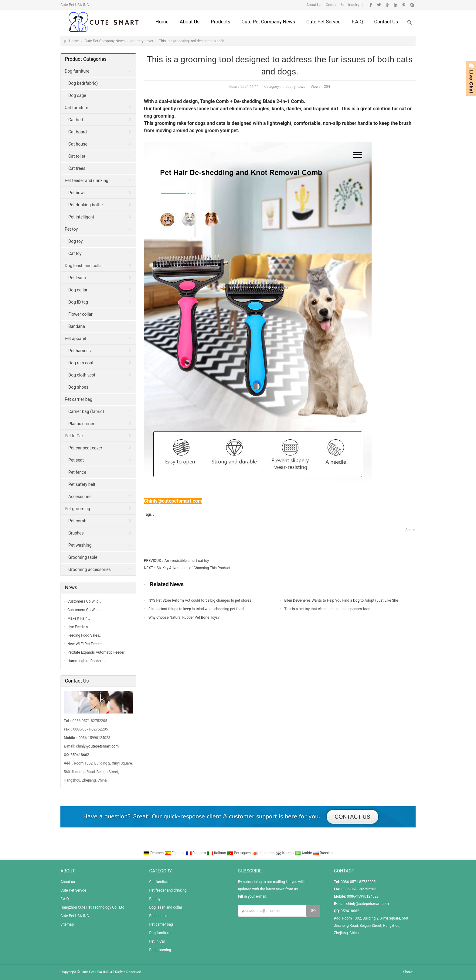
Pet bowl (76, 193)
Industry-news (142, 41)
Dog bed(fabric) (83, 83)
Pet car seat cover (85, 448)
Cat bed (76, 120)
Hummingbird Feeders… (87, 661)
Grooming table (83, 557)
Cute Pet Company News (268, 22)
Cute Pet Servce (323, 22)
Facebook (371, 5)
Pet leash (77, 278)
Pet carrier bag (78, 399)
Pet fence (77, 472)
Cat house (78, 144)
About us (190, 22)
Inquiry (353, 5)
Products (220, 22)
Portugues (239, 853)
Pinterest (404, 5)
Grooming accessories (90, 569)
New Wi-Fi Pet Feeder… (86, 644)
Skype (412, 5)
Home (162, 22)
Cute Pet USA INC (75, 916)
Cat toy (75, 253)
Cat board (78, 132)
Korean (285, 853)
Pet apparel (75, 339)
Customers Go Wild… (84, 601)
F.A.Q (357, 22)
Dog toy (75, 241)
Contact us (386, 22)
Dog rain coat (81, 363)
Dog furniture (77, 71)
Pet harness (80, 351)
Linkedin (395, 5)
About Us (314, 5)
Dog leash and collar (84, 266)
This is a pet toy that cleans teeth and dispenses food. (328, 609)
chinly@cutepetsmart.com (97, 746)
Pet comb (77, 521)
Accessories (80, 497)
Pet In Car (74, 436)
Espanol (175, 853)
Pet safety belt (82, 484)
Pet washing (80, 545)
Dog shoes (78, 387)
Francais (196, 853)
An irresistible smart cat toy (187, 561)
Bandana (77, 326)
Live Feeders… (79, 627)
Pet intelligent (81, 217)
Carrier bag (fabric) (86, 411)
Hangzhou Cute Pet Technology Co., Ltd (92, 907)
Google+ (387, 5)
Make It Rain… (79, 618)
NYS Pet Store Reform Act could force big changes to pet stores (200, 600)
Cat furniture (76, 108)
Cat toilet (77, 156)
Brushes (76, 533)
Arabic (304, 853)
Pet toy (71, 229)
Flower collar (80, 314)
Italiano (217, 853)
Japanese (263, 853)
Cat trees (77, 168)
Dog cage (77, 95)
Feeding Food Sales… (84, 635)
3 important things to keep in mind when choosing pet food (196, 609)
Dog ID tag (78, 302)
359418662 (80, 755)
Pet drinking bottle (85, 205)
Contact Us (334, 5)
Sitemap (67, 924)
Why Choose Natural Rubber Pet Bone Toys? (184, 617)
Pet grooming (77, 509)
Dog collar (78, 290)
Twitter (379, 5)
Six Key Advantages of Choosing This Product (194, 568)
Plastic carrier (81, 424)
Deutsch (154, 853)
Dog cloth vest (82, 375)
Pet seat (76, 460)
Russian (323, 853)
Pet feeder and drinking (87, 181)
